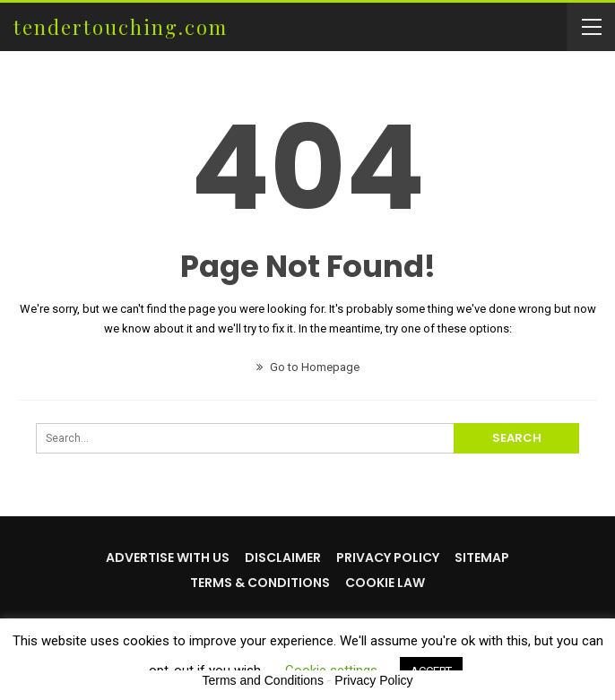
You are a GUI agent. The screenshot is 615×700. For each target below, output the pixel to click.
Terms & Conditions (260, 583)
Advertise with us (168, 557)
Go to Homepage (308, 367)
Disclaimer (283, 557)
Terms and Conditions (263, 680)
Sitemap (482, 557)
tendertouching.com (121, 27)
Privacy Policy (388, 557)
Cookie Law (385, 583)
